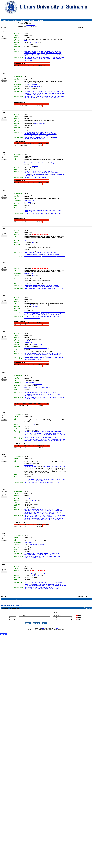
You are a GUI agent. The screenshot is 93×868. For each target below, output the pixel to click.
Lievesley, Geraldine (30, 305)
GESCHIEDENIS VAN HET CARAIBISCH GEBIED (52, 585)
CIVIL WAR (46, 439)
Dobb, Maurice (28, 543)
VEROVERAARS (46, 92)
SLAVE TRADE (49, 98)
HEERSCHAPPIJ (37, 435)
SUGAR (56, 57)
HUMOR (27, 432)
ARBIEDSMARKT (52, 134)
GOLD (52, 57)
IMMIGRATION (28, 439)
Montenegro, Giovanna (31, 85)
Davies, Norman (29, 499)
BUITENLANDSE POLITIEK (40, 210)
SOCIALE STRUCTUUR (53, 394)
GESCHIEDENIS (29, 353)
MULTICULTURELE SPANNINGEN (49, 173)
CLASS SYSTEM (38, 439)
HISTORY (27, 358)
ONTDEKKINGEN (56, 52)
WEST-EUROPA (38, 512)
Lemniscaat (35, 166)
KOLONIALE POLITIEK (31, 93)
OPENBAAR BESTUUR (55, 210)
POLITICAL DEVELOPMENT (32, 214)
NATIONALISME (54, 209)
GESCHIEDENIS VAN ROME (56, 509)
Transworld (32, 425)
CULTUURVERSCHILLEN (31, 173)
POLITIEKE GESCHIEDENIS (49, 312)
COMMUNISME (37, 254)
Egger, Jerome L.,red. (48, 467)
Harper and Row (38, 344)
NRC (30, 202)
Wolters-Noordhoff (39, 124)
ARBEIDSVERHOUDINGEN (32, 135)
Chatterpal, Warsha (30, 241)
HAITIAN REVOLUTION (31, 60)
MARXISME (28, 481)
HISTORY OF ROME (54, 515)
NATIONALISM (53, 214)
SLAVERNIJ (28, 54)
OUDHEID (45, 509)
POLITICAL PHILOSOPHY (32, 177)
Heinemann (36, 576)
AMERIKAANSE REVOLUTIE (48, 54)
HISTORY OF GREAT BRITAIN (39, 438)
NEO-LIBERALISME (38, 174)
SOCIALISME (28, 313)
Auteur (33, 243)
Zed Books (35, 307)
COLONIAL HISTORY (30, 96)
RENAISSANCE (59, 511)
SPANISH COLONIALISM (31, 59)
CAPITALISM (42, 59)
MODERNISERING (60, 479)
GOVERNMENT (29, 441)
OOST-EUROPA (47, 512)
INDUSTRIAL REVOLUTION (57, 439)
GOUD (38, 53)
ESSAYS (36, 315)
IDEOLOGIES (57, 317)
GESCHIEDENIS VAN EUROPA (33, 509)
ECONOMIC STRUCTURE (37, 558)
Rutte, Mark (41, 163)
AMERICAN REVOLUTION (54, 59)
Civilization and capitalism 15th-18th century (36, 348)
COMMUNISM (61, 256)
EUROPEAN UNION (53, 520)
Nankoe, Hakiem (29, 465)
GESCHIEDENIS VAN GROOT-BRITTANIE (41, 432)
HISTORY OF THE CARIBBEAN (33, 57)
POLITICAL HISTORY (46, 317)
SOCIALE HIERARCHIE (39, 394)
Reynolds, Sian (28, 343)
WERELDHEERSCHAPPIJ (54, 353)
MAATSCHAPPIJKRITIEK (45, 171)
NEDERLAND (44, 135)
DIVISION (37, 518)
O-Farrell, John (28, 423)
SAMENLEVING (29, 396)
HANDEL (48, 356)
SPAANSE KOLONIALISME (54, 53)
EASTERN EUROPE (58, 518)
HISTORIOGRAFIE (30, 478)
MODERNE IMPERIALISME (49, 435)
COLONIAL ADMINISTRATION (57, 96)
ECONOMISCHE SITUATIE (32, 133)
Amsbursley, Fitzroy (30, 574)
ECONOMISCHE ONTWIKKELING (42, 355)
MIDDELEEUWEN (39, 511)
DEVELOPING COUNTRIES (32, 318)
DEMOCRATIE (45, 209)
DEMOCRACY (44, 214)
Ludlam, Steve (44, 305)
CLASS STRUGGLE (38, 589)
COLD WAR (44, 520)
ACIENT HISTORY (43, 515)
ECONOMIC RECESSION (31, 587)
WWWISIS (55, 626)
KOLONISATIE (42, 93)
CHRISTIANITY (43, 517)
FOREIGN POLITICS (45, 587)
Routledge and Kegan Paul (37, 544)
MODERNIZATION (41, 483)
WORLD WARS (60, 441)
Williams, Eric (28, 41)
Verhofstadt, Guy (29, 163)
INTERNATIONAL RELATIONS (33, 256)
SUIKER (43, 53)
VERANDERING (29, 315)
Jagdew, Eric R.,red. (60, 467)
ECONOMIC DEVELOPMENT (32, 556)
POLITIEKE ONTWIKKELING (32, 94)
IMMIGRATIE (28, 433)
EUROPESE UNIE (49, 514)
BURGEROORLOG (49, 433)
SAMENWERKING (47, 254)
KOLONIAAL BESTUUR (58, 92)
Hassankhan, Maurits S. (31, 467)
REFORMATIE (28, 512)
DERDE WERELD (44, 315)
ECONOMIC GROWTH (31, 359)
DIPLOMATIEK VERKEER (52, 253)
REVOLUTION (28, 589)
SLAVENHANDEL (60, 93)
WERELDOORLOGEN (30, 436)
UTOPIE (56, 174)
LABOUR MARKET (39, 138)
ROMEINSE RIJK (58, 432)
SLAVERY (62, 57)
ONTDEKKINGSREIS (30, 53)
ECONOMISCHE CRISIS (31, 583)
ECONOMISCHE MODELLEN (41, 553)
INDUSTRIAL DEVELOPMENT (54, 358)
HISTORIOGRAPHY (30, 483)
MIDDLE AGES (34, 517)
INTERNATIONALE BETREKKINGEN (34, 253)
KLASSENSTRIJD (37, 584)
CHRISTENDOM (50, 511)
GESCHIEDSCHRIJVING (42, 478)
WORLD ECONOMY (38, 137)
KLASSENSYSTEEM (38, 433)
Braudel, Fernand (29, 341)
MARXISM (49, 483)
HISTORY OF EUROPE (31, 515)
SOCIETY (35, 399)
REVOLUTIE (28, 584)
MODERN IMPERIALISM (40, 441)
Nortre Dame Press (35, 86)
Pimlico (34, 501)
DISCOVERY (46, 57)
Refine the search (31, 25)
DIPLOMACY (45, 256)
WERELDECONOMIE (46, 133)
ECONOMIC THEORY (47, 556)
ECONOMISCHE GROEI (39, 356)
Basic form (89, 607)
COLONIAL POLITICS (30, 98)
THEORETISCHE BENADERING (45, 479)
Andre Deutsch (33, 43)
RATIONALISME (49, 174)
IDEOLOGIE (58, 313)
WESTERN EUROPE (46, 518)
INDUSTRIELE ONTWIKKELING (49, 393)
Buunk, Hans (28, 122)
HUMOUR (27, 438)
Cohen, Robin (43, 574)
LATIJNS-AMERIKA (55, 315)
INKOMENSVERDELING (31, 134)
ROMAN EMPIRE (53, 438)
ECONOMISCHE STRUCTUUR (43, 555)
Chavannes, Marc (29, 200)
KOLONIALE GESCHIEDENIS (33, 92)
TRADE (40, 359)
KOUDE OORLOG (39, 514)
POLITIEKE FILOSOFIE (31, 171)
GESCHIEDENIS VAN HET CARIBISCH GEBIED (38, 52)
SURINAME (56, 254)
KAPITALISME (35, 54)
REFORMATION (29, 518)
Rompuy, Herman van (57, 163)
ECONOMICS (28, 137)
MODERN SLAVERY (42, 96)
